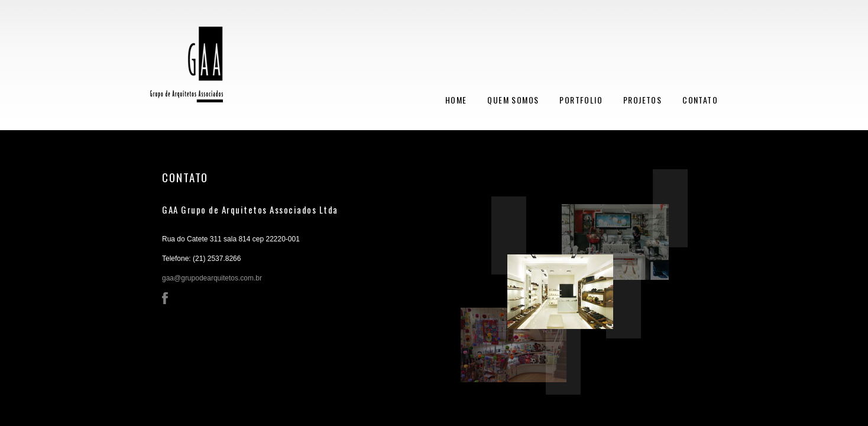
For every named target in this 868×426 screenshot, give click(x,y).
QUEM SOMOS (513, 100)
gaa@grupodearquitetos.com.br (212, 278)
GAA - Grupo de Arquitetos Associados (187, 70)
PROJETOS (642, 100)
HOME (456, 100)
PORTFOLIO (581, 100)
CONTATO (700, 100)
